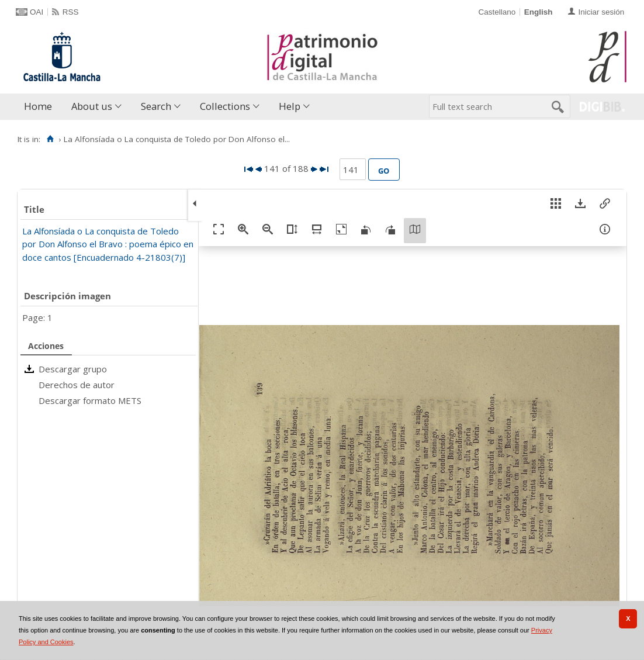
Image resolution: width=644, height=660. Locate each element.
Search (156, 106)
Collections (225, 106)
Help (290, 106)
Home (38, 106)
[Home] (50, 139)
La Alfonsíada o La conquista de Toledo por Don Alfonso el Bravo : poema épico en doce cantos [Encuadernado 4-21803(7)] (108, 244)
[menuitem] (41, 107)
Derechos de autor (77, 385)
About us (92, 106)
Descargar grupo (73, 369)
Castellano (497, 12)
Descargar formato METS (90, 400)
